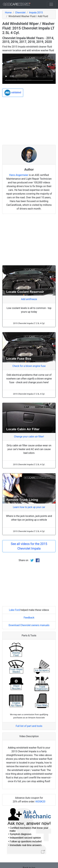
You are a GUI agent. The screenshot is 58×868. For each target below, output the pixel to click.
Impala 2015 (36, 13)
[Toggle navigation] (51, 4)
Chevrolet (20, 13)
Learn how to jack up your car (29, 507)
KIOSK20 (40, 802)
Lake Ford (14, 610)
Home (8, 13)
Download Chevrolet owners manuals (29, 625)
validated (13, 93)
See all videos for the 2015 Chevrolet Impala (29, 546)
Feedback (29, 618)
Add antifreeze (29, 299)
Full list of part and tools (29, 726)
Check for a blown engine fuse (29, 366)
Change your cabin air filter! (29, 437)
